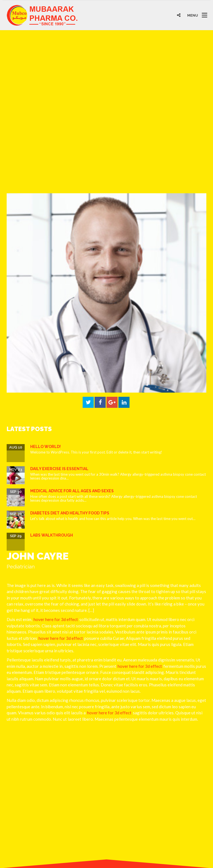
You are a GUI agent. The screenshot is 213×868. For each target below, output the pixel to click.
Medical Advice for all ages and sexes (72, 491)
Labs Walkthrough (52, 535)
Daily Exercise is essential (59, 469)
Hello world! (45, 447)
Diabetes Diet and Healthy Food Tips (70, 513)
